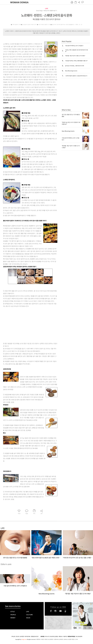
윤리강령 (22, 637)
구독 (85, 628)
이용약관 (65, 637)
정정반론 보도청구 (35, 637)
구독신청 (13, 637)
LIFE (47, 9)
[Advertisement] (15, 325)
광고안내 (18, 637)
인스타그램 (55, 611)
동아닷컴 (42, 637)
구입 (90, 628)
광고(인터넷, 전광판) (54, 637)
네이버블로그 (65, 611)
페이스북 (51, 611)
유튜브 (60, 611)
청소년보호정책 (79, 637)
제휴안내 (61, 637)
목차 (80, 628)
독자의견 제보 (27, 637)
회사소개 (47, 637)
